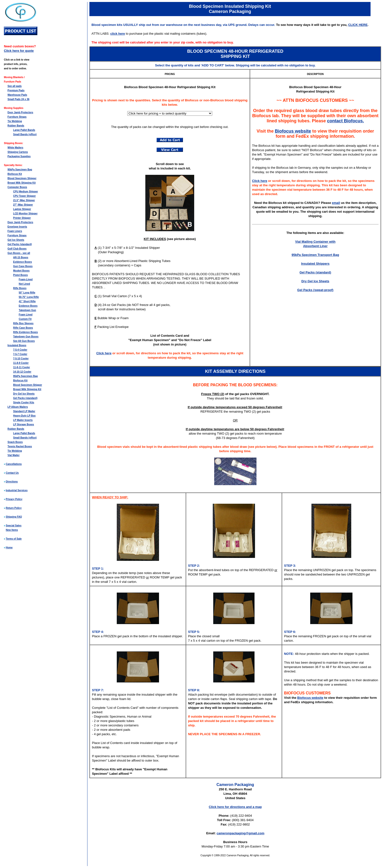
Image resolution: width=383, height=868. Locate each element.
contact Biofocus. (346, 121)
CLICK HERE (358, 25)
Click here (104, 353)
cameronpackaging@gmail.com (240, 833)
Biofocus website (293, 131)
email (336, 203)
